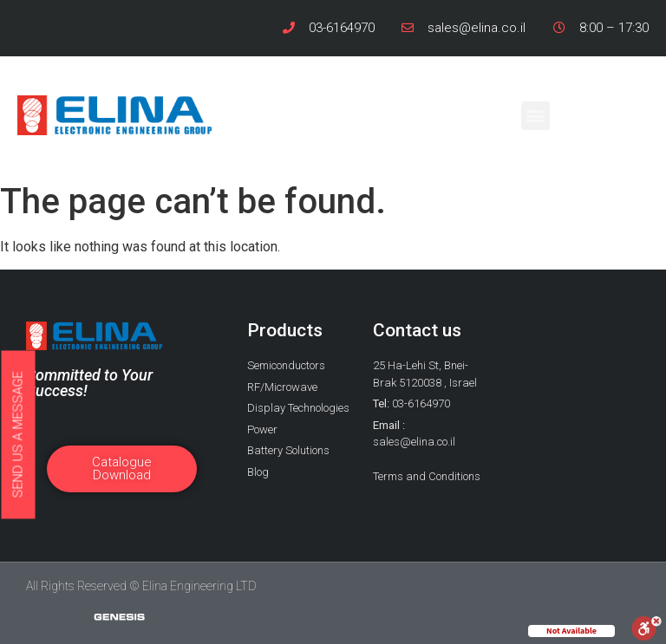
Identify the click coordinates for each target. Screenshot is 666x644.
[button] (535, 116)
